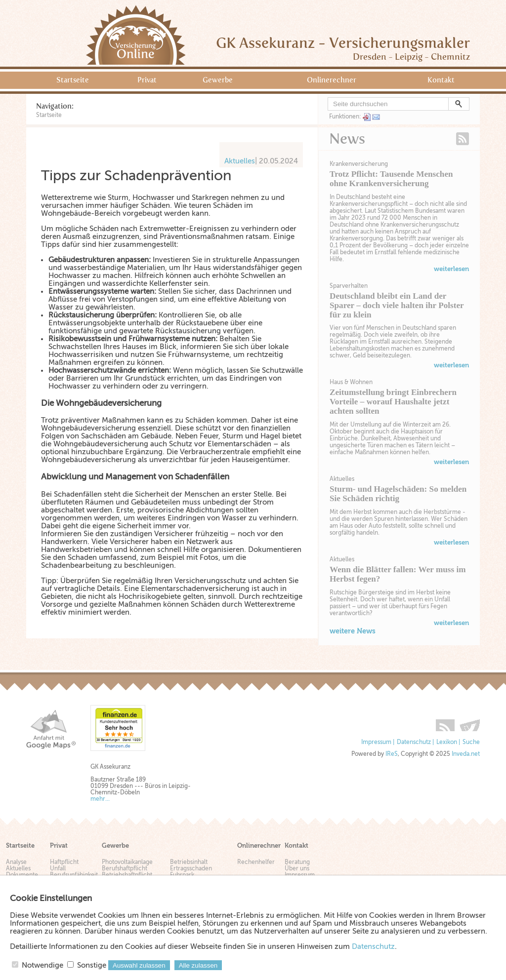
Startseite (73, 80)
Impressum (376, 742)
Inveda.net (466, 754)
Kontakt (441, 80)
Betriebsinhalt (189, 862)
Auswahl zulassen (139, 965)
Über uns (297, 869)
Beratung (297, 862)
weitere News (353, 631)
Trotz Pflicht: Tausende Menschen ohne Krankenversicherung (391, 179)
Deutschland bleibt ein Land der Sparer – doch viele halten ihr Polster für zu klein (397, 305)
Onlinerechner (332, 80)
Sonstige (92, 965)
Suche (471, 742)
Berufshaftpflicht (125, 869)
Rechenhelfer (256, 862)
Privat (147, 80)
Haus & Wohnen (351, 382)
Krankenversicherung (359, 164)
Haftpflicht (64, 862)
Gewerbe (218, 80)
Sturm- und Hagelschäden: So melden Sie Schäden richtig (398, 494)
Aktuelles (342, 479)
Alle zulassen (198, 965)
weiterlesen (451, 269)
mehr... (100, 799)
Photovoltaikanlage (127, 862)
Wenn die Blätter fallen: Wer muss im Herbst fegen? (398, 574)
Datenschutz (414, 742)
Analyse (16, 862)
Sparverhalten (349, 286)
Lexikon (447, 742)
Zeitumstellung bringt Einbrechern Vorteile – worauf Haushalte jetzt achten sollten (393, 402)
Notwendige (42, 965)
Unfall (58, 869)
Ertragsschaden (191, 869)
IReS (392, 754)
